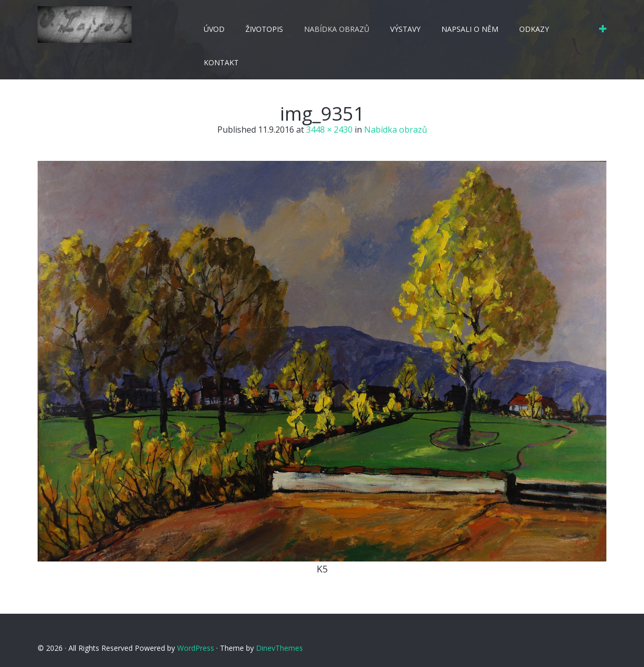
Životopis (264, 29)
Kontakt (221, 62)
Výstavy (405, 29)
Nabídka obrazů (337, 29)
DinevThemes (279, 648)
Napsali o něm (470, 29)
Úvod (214, 29)
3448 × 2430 (329, 130)
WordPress (196, 648)
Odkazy (534, 29)
